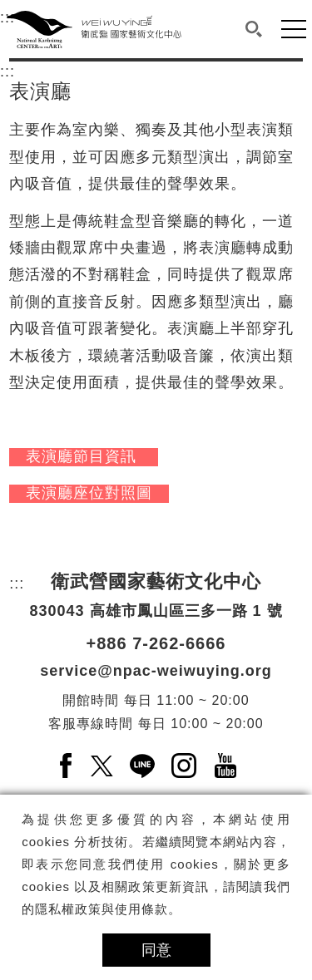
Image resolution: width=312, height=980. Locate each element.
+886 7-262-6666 (156, 643)
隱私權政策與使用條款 (102, 909)
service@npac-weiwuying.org (156, 671)
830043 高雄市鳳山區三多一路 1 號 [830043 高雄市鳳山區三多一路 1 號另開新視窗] (156, 611)
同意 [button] (156, 950)
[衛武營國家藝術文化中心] (94, 29)
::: (7, 69)
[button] (254, 29)
